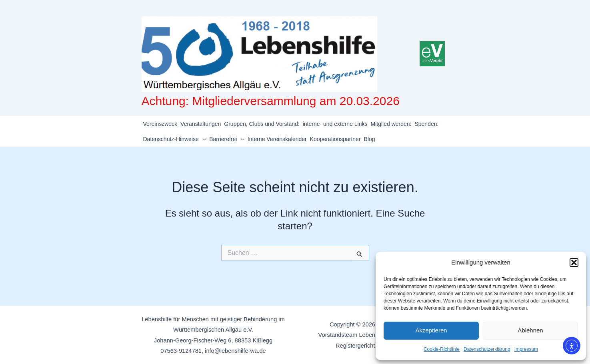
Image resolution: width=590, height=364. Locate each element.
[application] (202, 139)
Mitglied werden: (391, 124)
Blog (370, 139)
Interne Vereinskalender (277, 139)
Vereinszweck (160, 124)
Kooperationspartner (335, 139)
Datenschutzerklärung (487, 349)
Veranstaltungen (201, 124)
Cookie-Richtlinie (442, 349)
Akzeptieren (431, 330)
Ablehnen (530, 330)
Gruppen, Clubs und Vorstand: (262, 124)
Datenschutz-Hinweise (175, 139)
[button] (574, 263)
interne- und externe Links (335, 124)
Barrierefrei (227, 139)
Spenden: (426, 124)
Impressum (526, 349)
